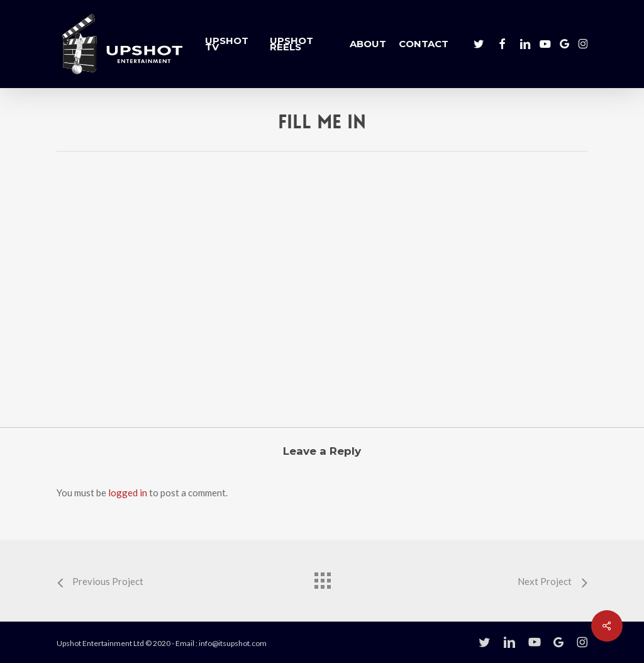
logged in (128, 493)
